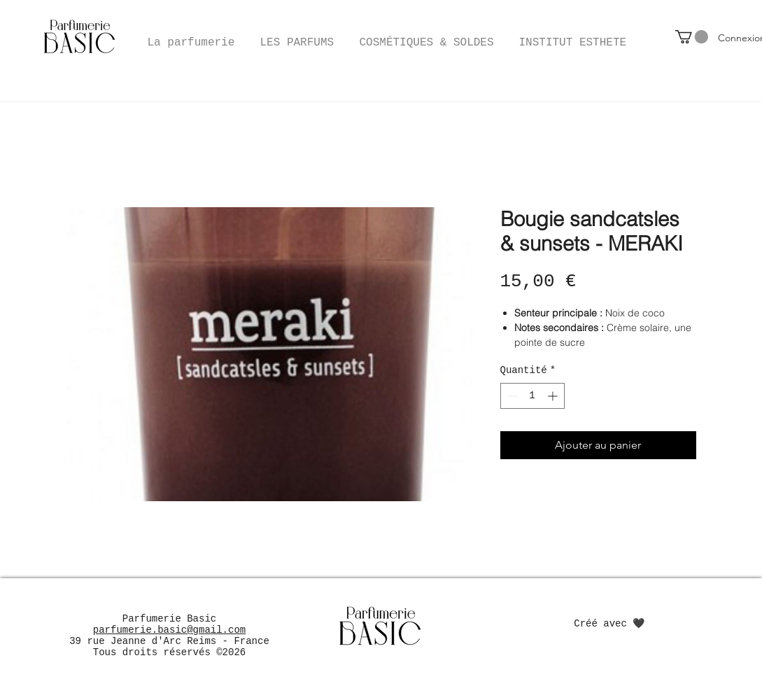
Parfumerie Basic (169, 619)
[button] (427, 36)
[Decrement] (511, 396)
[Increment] (554, 396)
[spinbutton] (532, 396)
